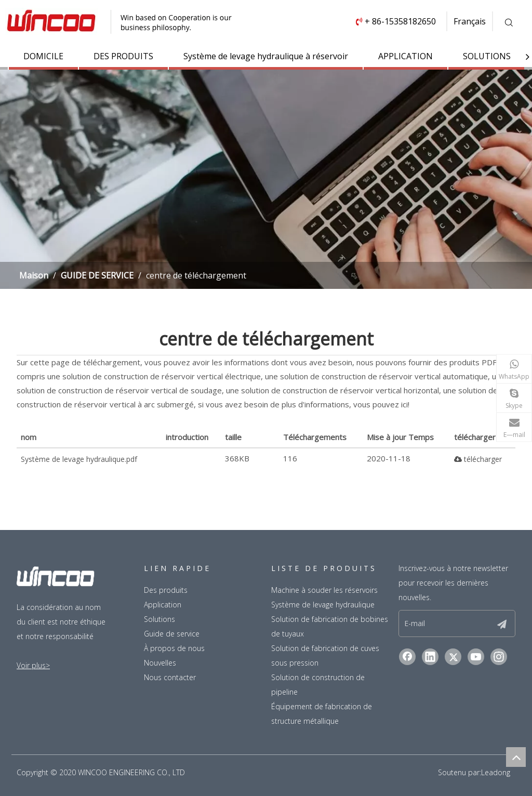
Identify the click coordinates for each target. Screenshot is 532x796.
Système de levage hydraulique (323, 605)
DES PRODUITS (123, 56)
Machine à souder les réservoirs (324, 590)
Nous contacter (170, 677)
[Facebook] (407, 657)
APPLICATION (405, 56)
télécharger (478, 459)
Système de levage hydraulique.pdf (79, 459)
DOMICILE (43, 56)
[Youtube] (476, 657)
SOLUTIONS (487, 56)
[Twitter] (453, 657)
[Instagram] (499, 657)
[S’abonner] (502, 623)
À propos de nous (174, 648)
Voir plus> (33, 665)
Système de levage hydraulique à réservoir (266, 56)
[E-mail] (440, 623)
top (516, 757)
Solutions (159, 619)
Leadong (496, 772)
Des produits (166, 590)
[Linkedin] (430, 657)
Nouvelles (160, 663)
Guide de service (172, 634)
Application (163, 605)
